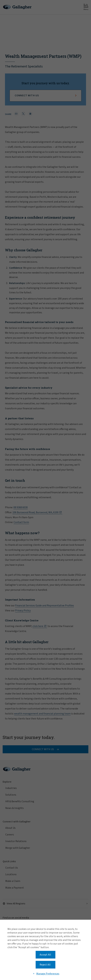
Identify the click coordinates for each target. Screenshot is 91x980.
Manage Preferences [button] (48, 974)
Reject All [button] (45, 965)
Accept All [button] (45, 955)
